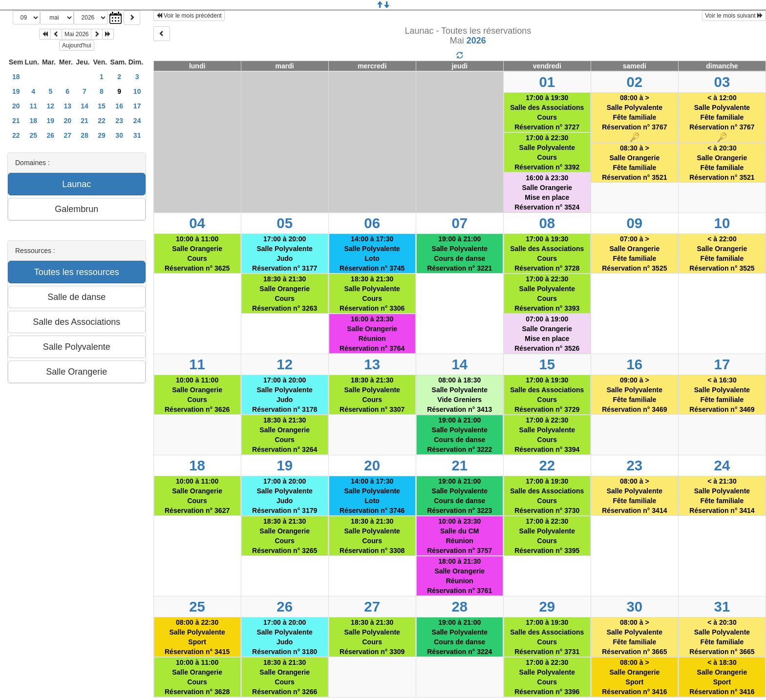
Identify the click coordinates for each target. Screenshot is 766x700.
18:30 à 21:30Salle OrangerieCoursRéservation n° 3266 (285, 677)
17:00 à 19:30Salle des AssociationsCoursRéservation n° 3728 (547, 254)
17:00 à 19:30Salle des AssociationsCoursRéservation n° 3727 (547, 112)
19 (16, 91)
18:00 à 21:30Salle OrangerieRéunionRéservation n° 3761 (459, 576)
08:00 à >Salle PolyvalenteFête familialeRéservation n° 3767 (634, 118)
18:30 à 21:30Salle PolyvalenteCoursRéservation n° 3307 (372, 395)
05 (285, 223)
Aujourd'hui (77, 45)
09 (635, 223)
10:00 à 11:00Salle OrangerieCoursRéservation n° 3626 (197, 395)
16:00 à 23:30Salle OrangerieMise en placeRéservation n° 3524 (547, 192)
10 (137, 91)
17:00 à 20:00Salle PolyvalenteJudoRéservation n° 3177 (285, 254)
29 (102, 135)
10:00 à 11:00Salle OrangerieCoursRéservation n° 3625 (197, 254)
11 (33, 106)
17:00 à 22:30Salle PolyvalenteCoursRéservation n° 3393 (547, 294)
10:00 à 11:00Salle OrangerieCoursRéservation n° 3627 (197, 496)
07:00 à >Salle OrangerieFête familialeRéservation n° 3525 (634, 254)
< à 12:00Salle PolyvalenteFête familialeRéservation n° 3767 (722, 118)
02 (635, 82)
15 (102, 106)
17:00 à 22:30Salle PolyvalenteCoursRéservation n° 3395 (547, 536)
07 (459, 223)
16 (119, 106)
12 (51, 106)
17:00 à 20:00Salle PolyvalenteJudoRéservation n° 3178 (285, 395)
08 (547, 223)
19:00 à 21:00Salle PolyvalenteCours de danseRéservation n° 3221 (459, 254)
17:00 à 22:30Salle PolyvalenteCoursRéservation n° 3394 (547, 435)
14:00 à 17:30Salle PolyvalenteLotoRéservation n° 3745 (372, 254)
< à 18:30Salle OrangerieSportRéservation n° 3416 (722, 677)
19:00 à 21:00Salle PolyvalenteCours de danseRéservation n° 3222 (459, 435)
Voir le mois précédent (189, 16)
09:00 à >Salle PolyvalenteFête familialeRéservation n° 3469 (634, 395)
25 (33, 135)
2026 (476, 41)
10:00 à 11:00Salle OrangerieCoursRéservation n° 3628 (197, 677)
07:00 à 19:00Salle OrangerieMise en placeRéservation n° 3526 (547, 334)
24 (137, 121)
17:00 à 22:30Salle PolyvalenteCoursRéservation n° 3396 (547, 677)
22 (102, 121)
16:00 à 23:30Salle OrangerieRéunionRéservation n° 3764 (372, 334)
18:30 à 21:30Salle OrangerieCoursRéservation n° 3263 (285, 294)
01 (547, 82)
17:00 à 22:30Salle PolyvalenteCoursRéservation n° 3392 (547, 152)
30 (119, 135)
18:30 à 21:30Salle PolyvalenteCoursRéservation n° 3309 (372, 637)
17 (137, 106)
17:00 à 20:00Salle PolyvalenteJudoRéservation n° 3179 (285, 496)
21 (16, 121)
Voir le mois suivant (734, 16)
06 (372, 223)
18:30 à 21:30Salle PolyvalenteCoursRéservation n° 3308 (372, 536)
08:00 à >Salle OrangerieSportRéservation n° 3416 (634, 677)
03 (722, 82)
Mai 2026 (76, 34)
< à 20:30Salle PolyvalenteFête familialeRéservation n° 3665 (722, 637)
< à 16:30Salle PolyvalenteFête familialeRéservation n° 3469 (722, 395)
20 (16, 106)
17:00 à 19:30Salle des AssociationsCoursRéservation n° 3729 (547, 395)
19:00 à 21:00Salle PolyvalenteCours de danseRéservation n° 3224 (459, 637)
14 (85, 106)
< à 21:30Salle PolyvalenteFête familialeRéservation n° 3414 (722, 496)
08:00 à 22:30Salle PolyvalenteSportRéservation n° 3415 (197, 637)
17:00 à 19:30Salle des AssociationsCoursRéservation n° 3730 (547, 496)
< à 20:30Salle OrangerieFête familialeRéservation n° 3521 (722, 163)
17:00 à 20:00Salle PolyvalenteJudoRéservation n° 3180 (285, 637)
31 (137, 135)
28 (85, 135)
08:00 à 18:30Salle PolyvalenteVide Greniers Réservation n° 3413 (459, 395)
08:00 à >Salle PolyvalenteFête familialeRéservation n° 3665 (634, 637)
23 (119, 121)
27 (67, 135)
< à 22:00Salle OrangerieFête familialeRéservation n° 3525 (722, 254)
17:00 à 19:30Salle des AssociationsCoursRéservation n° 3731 (547, 637)
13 (67, 106)
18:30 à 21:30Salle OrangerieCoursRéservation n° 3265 (285, 536)
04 (197, 223)
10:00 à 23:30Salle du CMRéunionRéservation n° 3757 (459, 536)
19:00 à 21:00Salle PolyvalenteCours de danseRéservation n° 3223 (459, 496)
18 (16, 77)
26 (51, 135)
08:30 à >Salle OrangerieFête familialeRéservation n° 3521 (634, 163)
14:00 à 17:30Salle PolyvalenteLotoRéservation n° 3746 (372, 496)
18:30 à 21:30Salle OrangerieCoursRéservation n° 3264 (285, 435)
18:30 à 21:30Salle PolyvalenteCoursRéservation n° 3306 (372, 294)
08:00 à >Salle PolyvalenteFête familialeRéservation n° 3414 (634, 496)
